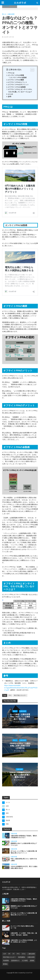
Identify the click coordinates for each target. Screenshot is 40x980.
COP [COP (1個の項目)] (5, 953)
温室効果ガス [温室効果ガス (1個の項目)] (15, 960)
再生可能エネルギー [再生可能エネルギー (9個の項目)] (9, 957)
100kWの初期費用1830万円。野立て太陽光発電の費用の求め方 (20, 774)
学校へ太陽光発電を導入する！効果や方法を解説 (24, 859)
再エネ (4, 14)
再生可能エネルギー (20, 695)
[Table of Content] (32, 70)
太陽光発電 (11, 14)
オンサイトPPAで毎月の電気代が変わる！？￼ (22, 926)
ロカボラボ (20, 3)
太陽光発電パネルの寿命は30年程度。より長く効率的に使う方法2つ (24, 940)
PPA (10, 695)
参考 (10, 96)
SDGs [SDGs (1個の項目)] (24, 953)
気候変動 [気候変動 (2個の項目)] (6, 960)
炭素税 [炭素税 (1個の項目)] (32, 960)
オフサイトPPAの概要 (16, 80)
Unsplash (6, 6)
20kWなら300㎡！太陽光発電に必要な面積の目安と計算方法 (20, 745)
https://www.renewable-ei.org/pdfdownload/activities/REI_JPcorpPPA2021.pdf (21, 688)
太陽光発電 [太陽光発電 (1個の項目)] (31, 957)
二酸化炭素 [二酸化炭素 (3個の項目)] (31, 953)
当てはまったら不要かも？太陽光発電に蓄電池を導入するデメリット (24, 851)
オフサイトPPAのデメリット (18, 85)
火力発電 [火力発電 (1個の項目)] (25, 960)
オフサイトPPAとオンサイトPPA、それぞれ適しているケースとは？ (21, 90)
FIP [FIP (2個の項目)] (9, 953)
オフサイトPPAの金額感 (17, 87)
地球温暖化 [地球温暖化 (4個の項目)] (22, 957)
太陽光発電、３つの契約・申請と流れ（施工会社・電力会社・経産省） (24, 933)
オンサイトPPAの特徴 (16, 75)
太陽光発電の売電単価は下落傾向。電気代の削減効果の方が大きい (24, 836)
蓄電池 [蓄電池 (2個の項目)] (5, 964)
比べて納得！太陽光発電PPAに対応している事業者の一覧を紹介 (20, 717)
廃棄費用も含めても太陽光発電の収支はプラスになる (24, 844)
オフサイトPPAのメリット (18, 82)
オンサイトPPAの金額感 (18, 77)
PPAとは (11, 73)
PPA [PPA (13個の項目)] (18, 953)
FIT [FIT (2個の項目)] (14, 953)
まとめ (11, 94)
